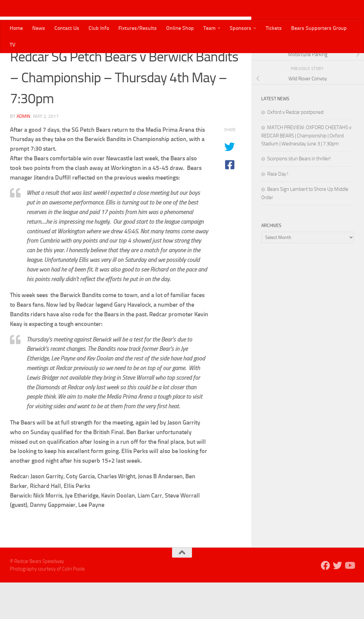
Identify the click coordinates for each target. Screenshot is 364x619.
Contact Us (67, 28)
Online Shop (180, 28)
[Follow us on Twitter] (339, 63)
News (39, 28)
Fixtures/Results (138, 28)
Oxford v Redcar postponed (295, 149)
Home (16, 28)
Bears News (26, 63)
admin (23, 153)
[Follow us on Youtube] (350, 63)
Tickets (274, 28)
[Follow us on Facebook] (329, 63)
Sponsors (241, 28)
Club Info (99, 28)
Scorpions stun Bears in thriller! (299, 195)
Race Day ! (278, 210)
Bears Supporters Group (319, 28)
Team (209, 28)
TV (13, 45)
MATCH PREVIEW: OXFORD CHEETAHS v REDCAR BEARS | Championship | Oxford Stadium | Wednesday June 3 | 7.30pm (306, 172)
